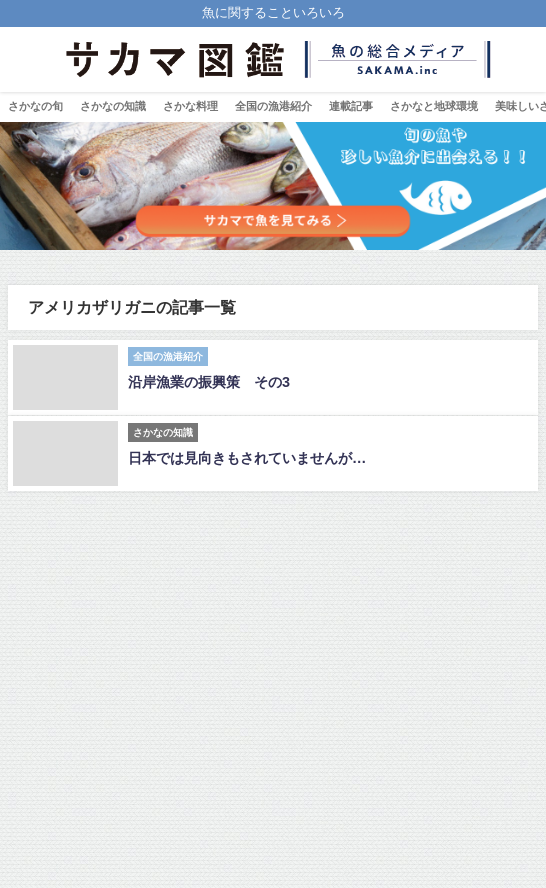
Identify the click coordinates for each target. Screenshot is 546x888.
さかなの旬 (35, 106)
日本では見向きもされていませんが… (247, 458)
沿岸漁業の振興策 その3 (209, 382)
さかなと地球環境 (434, 106)
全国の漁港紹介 (273, 106)
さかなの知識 (113, 106)
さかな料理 (190, 106)
